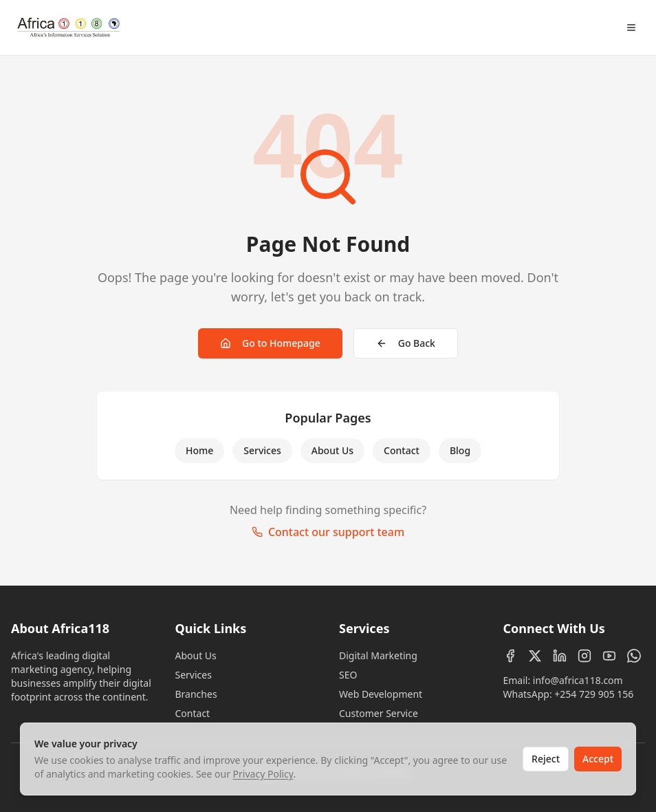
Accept (598, 759)
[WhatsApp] (634, 656)
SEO (348, 675)
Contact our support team (328, 532)
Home (199, 450)
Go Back (406, 343)
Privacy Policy (263, 774)
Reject (546, 759)
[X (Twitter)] (535, 656)
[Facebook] (510, 656)
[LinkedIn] (560, 656)
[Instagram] (584, 656)
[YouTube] (609, 656)
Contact (402, 450)
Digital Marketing (378, 655)
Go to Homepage (270, 343)
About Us (332, 450)
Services (262, 450)
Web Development (381, 694)
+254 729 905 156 (594, 694)
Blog (460, 450)
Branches (196, 694)
